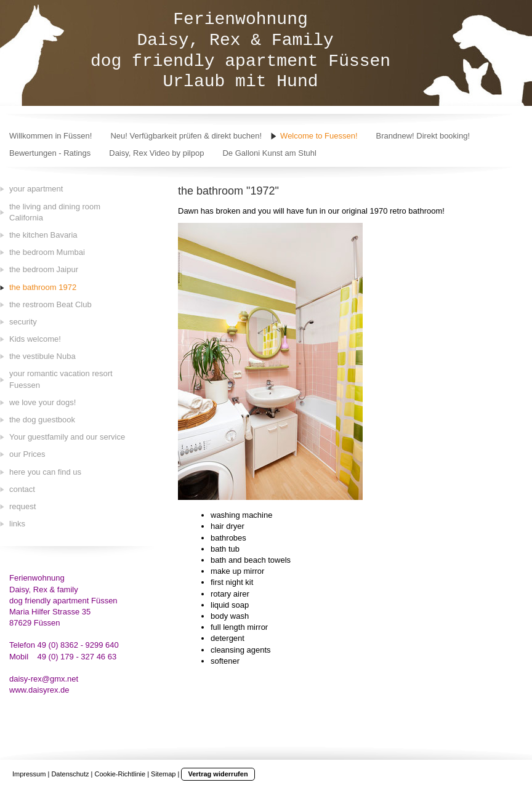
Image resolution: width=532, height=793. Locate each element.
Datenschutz (70, 774)
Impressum (29, 774)
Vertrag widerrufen (218, 774)
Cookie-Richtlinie (120, 774)
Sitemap (163, 774)
